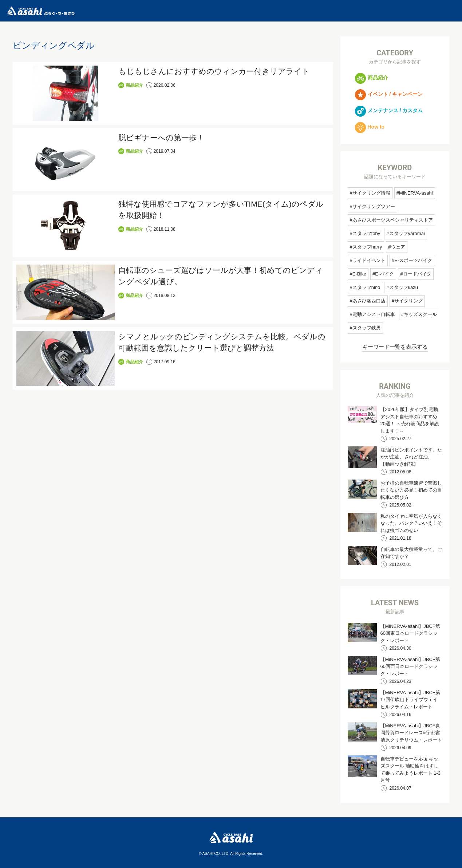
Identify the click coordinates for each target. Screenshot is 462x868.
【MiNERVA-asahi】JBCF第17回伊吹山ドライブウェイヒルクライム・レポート (410, 700)
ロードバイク (417, 274)
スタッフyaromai (407, 233)
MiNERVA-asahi (416, 193)
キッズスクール (420, 314)
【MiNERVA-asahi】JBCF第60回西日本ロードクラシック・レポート (410, 666)
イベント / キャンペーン (389, 94)
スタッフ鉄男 (367, 328)
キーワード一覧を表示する (395, 347)
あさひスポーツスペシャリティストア (393, 220)
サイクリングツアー (374, 206)
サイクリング (408, 301)
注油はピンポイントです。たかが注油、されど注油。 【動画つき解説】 (411, 457)
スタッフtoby (366, 233)
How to (370, 127)
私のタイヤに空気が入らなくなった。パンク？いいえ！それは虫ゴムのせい (411, 523)
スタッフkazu (404, 287)
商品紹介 (134, 85)
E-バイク (384, 274)
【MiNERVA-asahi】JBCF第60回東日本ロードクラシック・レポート (410, 633)
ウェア (398, 247)
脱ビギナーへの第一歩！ (161, 138)
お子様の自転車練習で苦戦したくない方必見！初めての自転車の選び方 (411, 490)
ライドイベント (369, 260)
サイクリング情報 (371, 193)
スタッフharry (367, 247)
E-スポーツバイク (413, 260)
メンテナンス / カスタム (389, 110)
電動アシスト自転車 (374, 314)
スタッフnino (366, 287)
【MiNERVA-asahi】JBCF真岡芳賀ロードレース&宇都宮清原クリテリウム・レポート (411, 733)
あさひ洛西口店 (369, 301)
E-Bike (359, 274)
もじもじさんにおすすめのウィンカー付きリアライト (214, 71)
